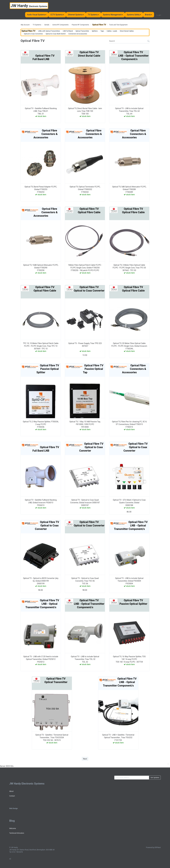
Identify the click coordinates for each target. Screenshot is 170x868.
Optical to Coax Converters (33, 34)
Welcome (13, 828)
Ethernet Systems (76, 15)
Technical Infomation (17, 833)
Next (85, 759)
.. (168, 763)
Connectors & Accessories (78, 34)
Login (158, 15)
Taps (102, 31)
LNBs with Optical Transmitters (49, 31)
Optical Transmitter (82, 31)
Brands (149, 15)
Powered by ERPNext (153, 847)
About (11, 791)
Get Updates (155, 778)
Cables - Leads (112, 31)
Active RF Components (60, 25)
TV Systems (93, 15)
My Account (25, 25)
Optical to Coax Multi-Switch (56, 34)
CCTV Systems (57, 15)
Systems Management (113, 15)
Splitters (95, 31)
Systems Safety (134, 15)
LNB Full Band (68, 31)
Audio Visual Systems (37, 15)
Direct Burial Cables (127, 31)
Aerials (47, 25)
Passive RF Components (80, 25)
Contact (12, 796)
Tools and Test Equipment (118, 25)
